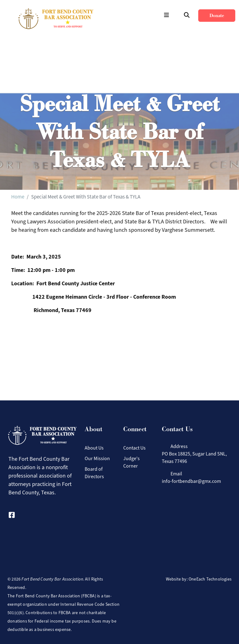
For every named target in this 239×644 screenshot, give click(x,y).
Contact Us (134, 448)
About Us (94, 448)
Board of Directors (94, 473)
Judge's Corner (131, 462)
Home (18, 197)
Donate (217, 16)
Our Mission (97, 458)
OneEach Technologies (210, 579)
